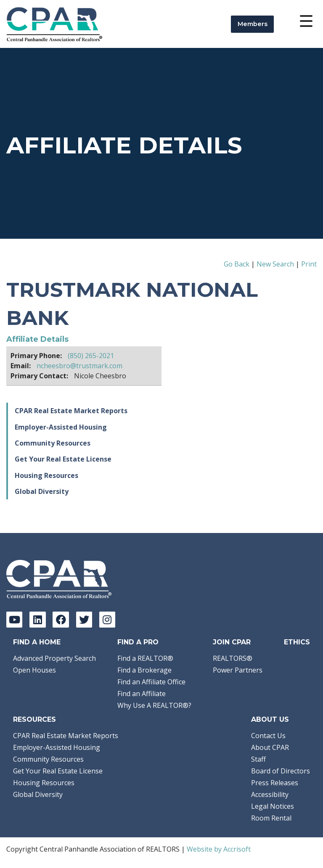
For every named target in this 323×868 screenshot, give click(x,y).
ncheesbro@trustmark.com (79, 366)
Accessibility (270, 794)
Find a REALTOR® (145, 658)
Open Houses (34, 670)
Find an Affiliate (142, 694)
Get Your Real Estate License (63, 459)
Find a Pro (138, 642)
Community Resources (53, 443)
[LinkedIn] (37, 620)
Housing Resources (46, 475)
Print (309, 264)
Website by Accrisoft (219, 849)
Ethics (297, 642)
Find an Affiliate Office (151, 682)
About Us (270, 719)
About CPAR (270, 747)
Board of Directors (281, 771)
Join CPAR (232, 642)
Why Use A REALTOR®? (154, 705)
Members (253, 24)
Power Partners (238, 670)
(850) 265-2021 (91, 356)
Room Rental (271, 818)
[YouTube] (14, 620)
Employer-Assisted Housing (61, 427)
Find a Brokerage (144, 670)
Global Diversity (42, 491)
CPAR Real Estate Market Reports (71, 411)
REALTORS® (233, 658)
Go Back (237, 264)
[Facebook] (61, 620)
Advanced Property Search (54, 658)
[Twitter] (84, 620)
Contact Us (268, 736)
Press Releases (275, 783)
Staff (258, 759)
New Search (275, 264)
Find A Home (37, 642)
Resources (34, 719)
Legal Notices (273, 806)
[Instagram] (107, 620)
